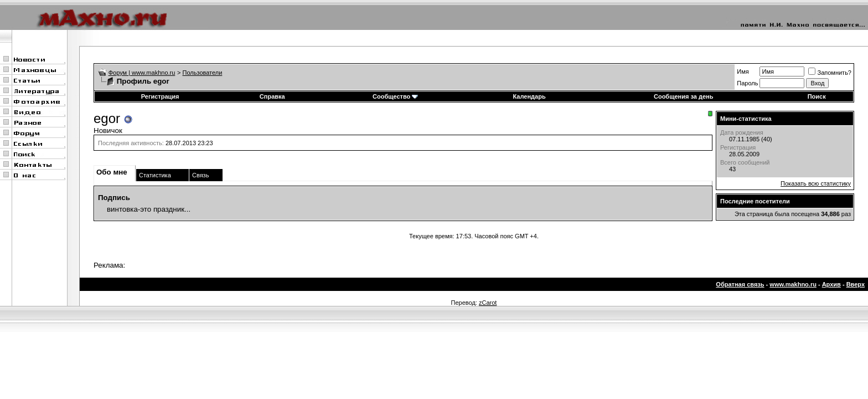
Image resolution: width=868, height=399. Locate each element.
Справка (272, 96)
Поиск (817, 96)
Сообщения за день (683, 96)
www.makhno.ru (793, 284)
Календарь (529, 96)
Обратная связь (740, 284)
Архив (831, 284)
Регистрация (160, 96)
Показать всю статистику (816, 183)
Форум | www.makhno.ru (142, 73)
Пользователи (203, 73)
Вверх (856, 284)
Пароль (747, 83)
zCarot (488, 303)
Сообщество (395, 96)
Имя (743, 71)
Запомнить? (830, 73)
